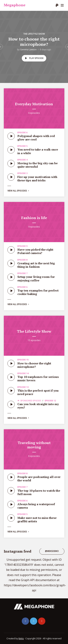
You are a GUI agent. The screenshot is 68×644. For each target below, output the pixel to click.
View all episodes (18, 191)
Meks (21, 639)
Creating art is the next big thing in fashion (36, 265)
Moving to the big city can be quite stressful (38, 165)
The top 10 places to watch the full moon (39, 492)
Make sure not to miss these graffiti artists (37, 520)
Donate (57, 5)
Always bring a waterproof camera (36, 506)
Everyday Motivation (34, 104)
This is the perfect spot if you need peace (38, 392)
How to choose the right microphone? (34, 42)
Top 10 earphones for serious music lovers (38, 379)
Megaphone (15, 5)
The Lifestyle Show (34, 34)
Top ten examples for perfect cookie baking (38, 292)
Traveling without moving (34, 445)
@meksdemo (52, 551)
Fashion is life (34, 218)
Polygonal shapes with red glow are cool (36, 138)
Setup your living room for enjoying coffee (36, 278)
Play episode (34, 58)
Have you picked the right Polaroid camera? (35, 251)
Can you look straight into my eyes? (38, 406)
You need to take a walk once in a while (38, 151)
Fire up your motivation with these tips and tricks (37, 179)
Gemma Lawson (28, 49)
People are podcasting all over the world (39, 479)
